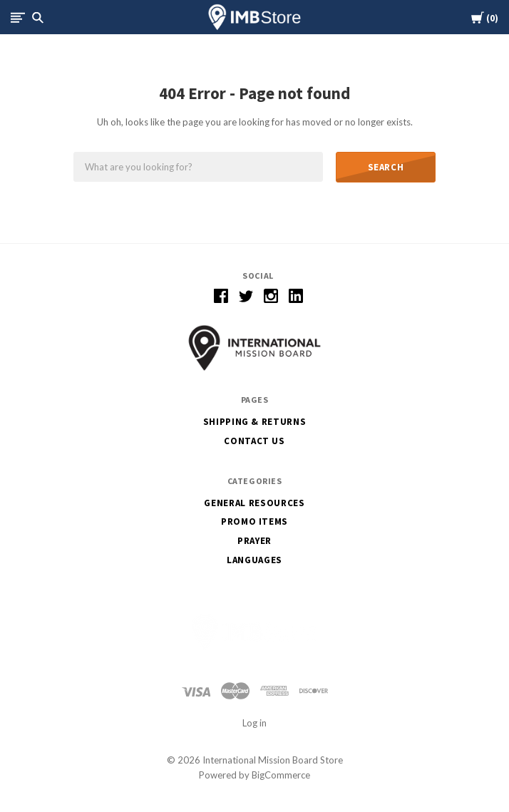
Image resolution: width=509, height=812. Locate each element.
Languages (254, 560)
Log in (254, 723)
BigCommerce (281, 775)
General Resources (254, 503)
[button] (254, 348)
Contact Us (254, 441)
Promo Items (254, 521)
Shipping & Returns (255, 422)
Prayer (254, 541)
